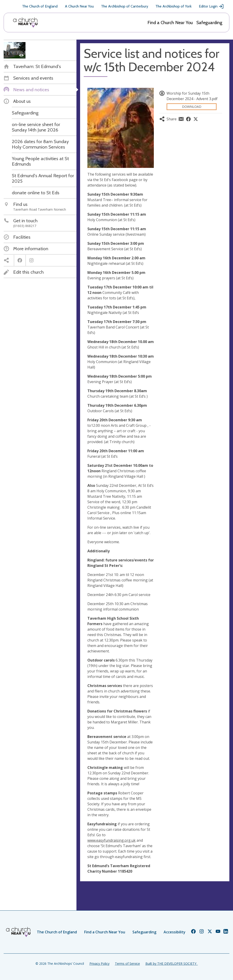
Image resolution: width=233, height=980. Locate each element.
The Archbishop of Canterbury (125, 6)
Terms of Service (127, 964)
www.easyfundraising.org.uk (111, 840)
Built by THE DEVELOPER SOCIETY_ (172, 964)
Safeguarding (209, 23)
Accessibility (175, 932)
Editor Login (211, 6)
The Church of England (40, 6)
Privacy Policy (99, 964)
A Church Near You (79, 6)
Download (192, 107)
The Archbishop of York (173, 6)
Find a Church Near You (170, 23)
